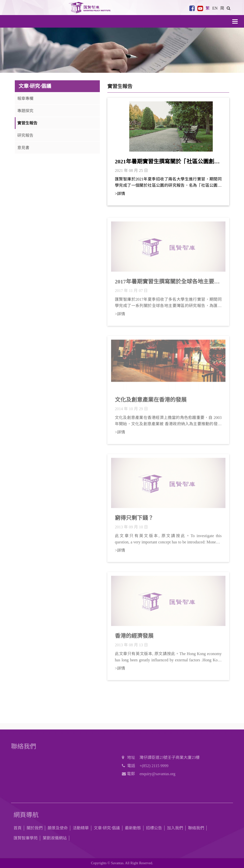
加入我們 (175, 828)
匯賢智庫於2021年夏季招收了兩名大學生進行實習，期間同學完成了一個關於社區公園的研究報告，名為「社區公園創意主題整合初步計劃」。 (168, 183)
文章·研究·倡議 (107, 828)
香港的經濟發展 (134, 638)
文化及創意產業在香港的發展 (151, 402)
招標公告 (154, 828)
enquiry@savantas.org (157, 774)
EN (215, 8)
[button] (229, 8)
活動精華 (81, 828)
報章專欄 (25, 98)
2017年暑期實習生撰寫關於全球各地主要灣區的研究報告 (167, 284)
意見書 (23, 148)
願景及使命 (58, 828)
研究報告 (25, 135)
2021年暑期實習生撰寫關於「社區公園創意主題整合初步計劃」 (167, 162)
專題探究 (25, 111)
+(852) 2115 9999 (154, 766)
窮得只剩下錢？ (134, 520)
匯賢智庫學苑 (26, 838)
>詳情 (120, 194)
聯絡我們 (196, 828)
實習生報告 (27, 123)
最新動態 (133, 828)
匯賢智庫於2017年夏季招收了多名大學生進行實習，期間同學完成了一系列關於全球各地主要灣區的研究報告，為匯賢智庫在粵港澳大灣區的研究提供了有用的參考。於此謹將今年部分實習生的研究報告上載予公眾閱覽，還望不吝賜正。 (168, 305)
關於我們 (35, 828)
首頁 (18, 828)
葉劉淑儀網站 (55, 838)
